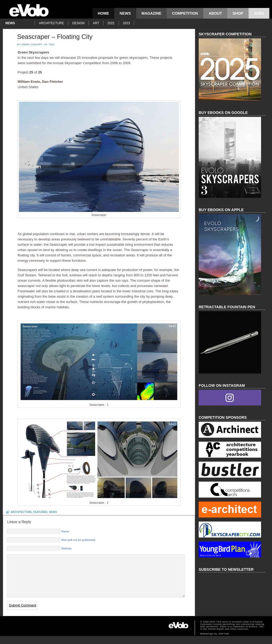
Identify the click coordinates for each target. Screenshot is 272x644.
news (125, 13)
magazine (152, 13)
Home (103, 13)
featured (40, 512)
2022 (111, 23)
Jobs (259, 13)
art (96, 23)
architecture (51, 23)
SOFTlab (224, 642)
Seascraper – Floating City (55, 37)
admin (25, 44)
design (78, 23)
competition (185, 13)
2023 (127, 23)
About (215, 13)
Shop (238, 13)
